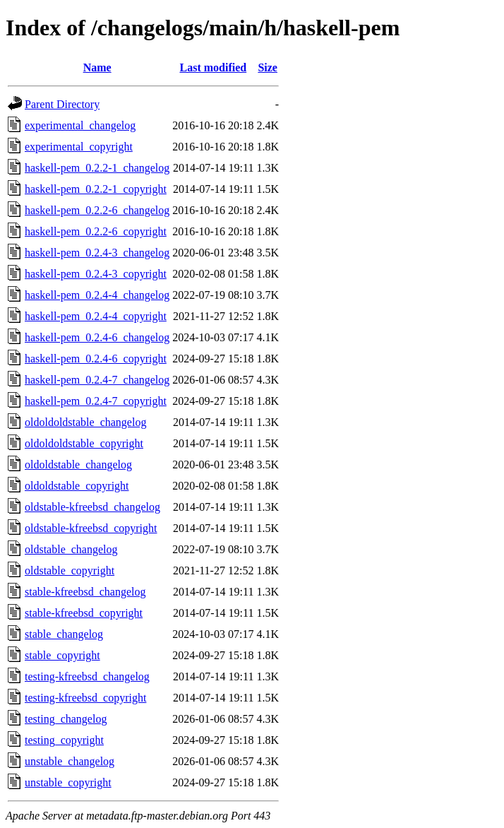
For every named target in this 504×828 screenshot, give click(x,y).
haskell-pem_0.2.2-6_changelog (97, 210)
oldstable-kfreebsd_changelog (92, 507)
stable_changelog (64, 634)
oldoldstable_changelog (78, 465)
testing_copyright (64, 740)
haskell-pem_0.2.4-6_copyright (96, 359)
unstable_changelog (70, 761)
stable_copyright (62, 655)
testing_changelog (66, 719)
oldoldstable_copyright (77, 486)
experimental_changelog (80, 125)
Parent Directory (62, 104)
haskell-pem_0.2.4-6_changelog (97, 337)
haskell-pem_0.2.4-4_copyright (96, 316)
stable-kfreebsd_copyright (84, 613)
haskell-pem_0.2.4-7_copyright (96, 401)
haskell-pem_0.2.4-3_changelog (97, 253)
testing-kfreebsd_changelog (87, 676)
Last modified (214, 67)
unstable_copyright (68, 782)
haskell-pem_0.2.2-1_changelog (97, 168)
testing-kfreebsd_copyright (85, 698)
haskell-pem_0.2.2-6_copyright (96, 231)
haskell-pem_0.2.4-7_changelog (97, 380)
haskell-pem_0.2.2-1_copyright (96, 189)
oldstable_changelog (71, 549)
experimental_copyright (79, 147)
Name (97, 67)
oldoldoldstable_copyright (84, 443)
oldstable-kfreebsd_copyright (91, 528)
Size (268, 67)
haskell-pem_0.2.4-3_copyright (96, 274)
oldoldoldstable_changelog (85, 422)
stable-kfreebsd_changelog (85, 592)
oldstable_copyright (70, 570)
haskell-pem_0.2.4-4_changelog (97, 295)
